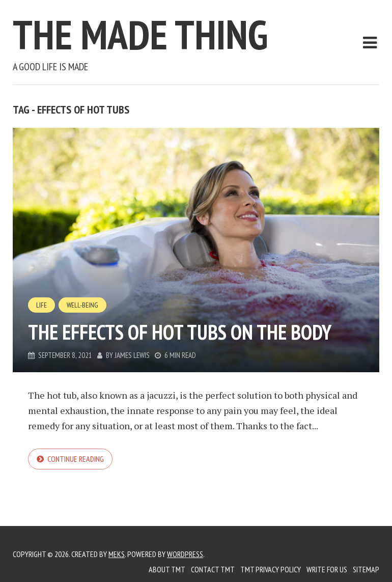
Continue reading (76, 459)
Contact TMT (213, 569)
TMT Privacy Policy (271, 569)
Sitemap (366, 569)
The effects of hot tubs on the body (180, 332)
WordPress (185, 554)
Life (41, 305)
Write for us (327, 569)
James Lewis (132, 355)
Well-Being (82, 305)
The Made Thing (140, 34)
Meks (117, 554)
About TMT (167, 569)
